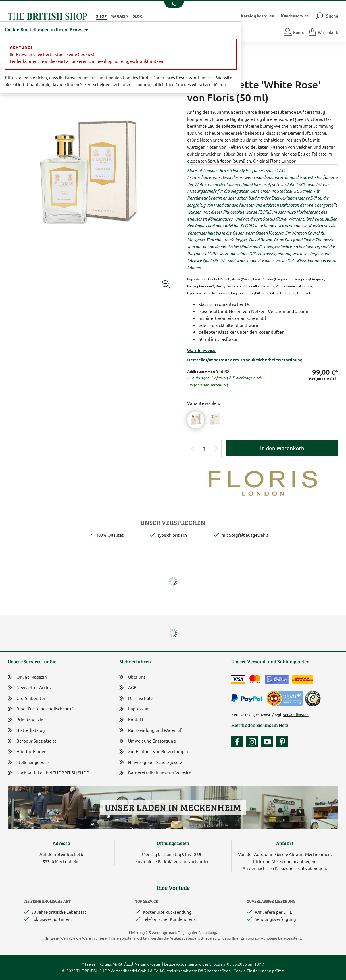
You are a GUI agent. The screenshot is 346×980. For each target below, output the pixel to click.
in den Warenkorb (282, 448)
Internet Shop (219, 971)
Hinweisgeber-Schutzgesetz (151, 763)
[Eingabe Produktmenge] (205, 448)
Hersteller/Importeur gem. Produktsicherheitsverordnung (245, 360)
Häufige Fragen (27, 752)
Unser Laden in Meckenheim (173, 807)
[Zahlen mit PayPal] (248, 699)
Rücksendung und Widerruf (150, 731)
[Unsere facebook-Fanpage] (238, 742)
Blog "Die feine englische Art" (41, 709)
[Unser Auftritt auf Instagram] (253, 742)
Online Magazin (27, 677)
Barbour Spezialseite (32, 741)
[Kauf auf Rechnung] (277, 679)
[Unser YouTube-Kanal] (268, 742)
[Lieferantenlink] (263, 482)
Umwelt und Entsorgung (148, 741)
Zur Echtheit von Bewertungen (154, 752)
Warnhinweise (201, 350)
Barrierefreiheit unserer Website (155, 773)
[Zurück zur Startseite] (47, 15)
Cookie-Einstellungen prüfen (259, 971)
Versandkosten (296, 715)
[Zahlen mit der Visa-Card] (238, 679)
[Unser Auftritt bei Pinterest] (282, 742)
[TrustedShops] (313, 699)
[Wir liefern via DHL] (302, 679)
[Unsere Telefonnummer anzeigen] (173, 5)
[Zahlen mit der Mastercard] (255, 679)
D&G (202, 971)
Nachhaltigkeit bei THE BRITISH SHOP (48, 773)
